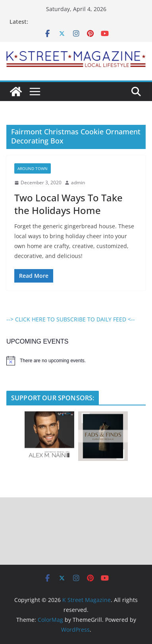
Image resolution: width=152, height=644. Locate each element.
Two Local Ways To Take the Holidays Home (68, 204)
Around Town (33, 168)
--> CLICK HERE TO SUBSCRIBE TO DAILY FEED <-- (71, 319)
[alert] (76, 361)
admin (78, 182)
